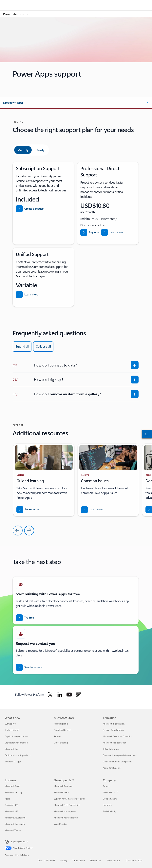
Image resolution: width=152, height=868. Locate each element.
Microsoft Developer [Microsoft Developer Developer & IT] (64, 786)
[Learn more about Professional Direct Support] (112, 232)
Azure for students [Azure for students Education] (112, 768)
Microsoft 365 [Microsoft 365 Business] (11, 811)
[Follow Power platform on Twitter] (50, 695)
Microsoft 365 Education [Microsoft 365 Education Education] (115, 743)
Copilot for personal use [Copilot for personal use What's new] (16, 743)
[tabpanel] (76, 234)
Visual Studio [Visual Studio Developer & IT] (60, 824)
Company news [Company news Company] (110, 799)
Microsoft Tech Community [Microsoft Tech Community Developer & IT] (67, 805)
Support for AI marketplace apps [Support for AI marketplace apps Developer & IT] (69, 799)
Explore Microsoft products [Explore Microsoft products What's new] (18, 755)
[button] (76, 103)
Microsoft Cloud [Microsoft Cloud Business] (12, 786)
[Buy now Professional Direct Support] (90, 232)
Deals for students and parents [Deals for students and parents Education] (118, 762)
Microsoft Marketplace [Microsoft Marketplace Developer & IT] (65, 811)
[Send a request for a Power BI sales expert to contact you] (29, 667)
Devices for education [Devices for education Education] (113, 730)
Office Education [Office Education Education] (111, 749)
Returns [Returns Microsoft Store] (58, 736)
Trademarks (96, 860)
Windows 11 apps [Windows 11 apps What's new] (13, 762)
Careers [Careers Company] (107, 786)
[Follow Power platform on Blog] (79, 695)
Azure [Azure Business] (8, 799)
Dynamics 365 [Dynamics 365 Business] (11, 805)
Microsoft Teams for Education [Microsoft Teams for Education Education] (118, 736)
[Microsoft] (76, 3)
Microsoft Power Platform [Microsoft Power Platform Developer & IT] (66, 818)
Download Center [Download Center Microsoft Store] (62, 730)
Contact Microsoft (46, 860)
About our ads (113, 860)
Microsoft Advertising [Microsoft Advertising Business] (15, 818)
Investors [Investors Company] (107, 805)
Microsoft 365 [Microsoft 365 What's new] (11, 749)
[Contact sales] (146, 434)
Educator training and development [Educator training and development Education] (120, 755)
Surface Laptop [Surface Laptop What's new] (12, 730)
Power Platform (14, 14)
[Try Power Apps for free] (25, 618)
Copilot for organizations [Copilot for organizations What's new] (17, 736)
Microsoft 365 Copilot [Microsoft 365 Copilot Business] (15, 824)
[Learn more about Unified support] (27, 295)
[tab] (23, 150)
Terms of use (79, 860)
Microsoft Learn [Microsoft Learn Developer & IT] (61, 792)
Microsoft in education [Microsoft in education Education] (114, 724)
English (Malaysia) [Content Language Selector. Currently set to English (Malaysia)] (19, 841)
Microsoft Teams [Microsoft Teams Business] (13, 830)
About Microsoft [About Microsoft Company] (111, 792)
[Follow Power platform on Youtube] (69, 695)
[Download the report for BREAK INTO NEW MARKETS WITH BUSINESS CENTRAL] (28, 510)
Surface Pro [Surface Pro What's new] (10, 724)
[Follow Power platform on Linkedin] (60, 695)
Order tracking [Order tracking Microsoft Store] (61, 743)
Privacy (64, 860)
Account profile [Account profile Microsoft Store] (61, 724)
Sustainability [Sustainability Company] (109, 811)
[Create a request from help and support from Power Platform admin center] (30, 209)
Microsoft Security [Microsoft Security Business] (13, 792)
